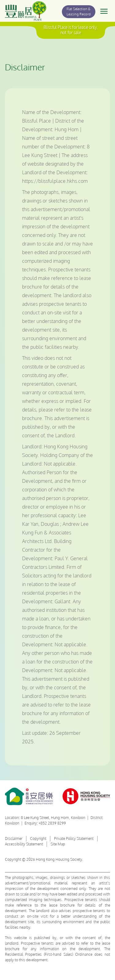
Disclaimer (14, 838)
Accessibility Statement (24, 844)
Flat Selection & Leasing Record (79, 12)
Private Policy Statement (74, 838)
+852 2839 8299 (52, 823)
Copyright (38, 838)
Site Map (58, 844)
